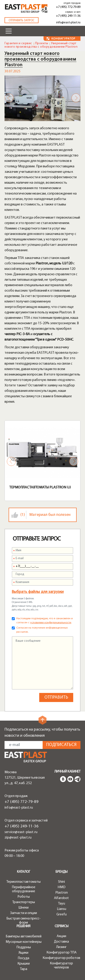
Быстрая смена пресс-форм (23, 921)
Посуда (23, 958)
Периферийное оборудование (24, 889)
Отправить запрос (22, 21)
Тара (24, 969)
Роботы (24, 897)
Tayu (62, 904)
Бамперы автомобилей (24, 936)
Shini (61, 882)
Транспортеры (24, 902)
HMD (62, 887)
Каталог (24, 872)
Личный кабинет (67, 772)
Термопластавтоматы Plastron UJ (40, 488)
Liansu (62, 909)
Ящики (23, 953)
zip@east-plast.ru (18, 838)
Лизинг (61, 947)
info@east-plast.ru (68, 23)
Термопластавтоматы (23, 882)
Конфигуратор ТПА (62, 953)
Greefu (62, 914)
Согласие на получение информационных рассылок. (42, 630)
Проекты (42, 43)
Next (76, 98)
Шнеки (23, 908)
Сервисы (62, 926)
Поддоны (24, 947)
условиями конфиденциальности (51, 623)
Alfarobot (61, 898)
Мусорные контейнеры (24, 942)
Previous (9, 98)
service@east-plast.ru (21, 832)
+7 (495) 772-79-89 (68, 7)
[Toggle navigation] (9, 31)
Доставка (61, 942)
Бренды (62, 872)
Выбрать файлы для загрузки (38, 592)
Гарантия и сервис (18, 43)
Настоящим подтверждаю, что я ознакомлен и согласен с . (45, 621)
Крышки (24, 964)
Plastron (62, 893)
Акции (61, 936)
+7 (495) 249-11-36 (68, 16)
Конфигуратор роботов (61, 958)
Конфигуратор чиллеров (61, 965)
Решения (23, 926)
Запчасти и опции (24, 913)
